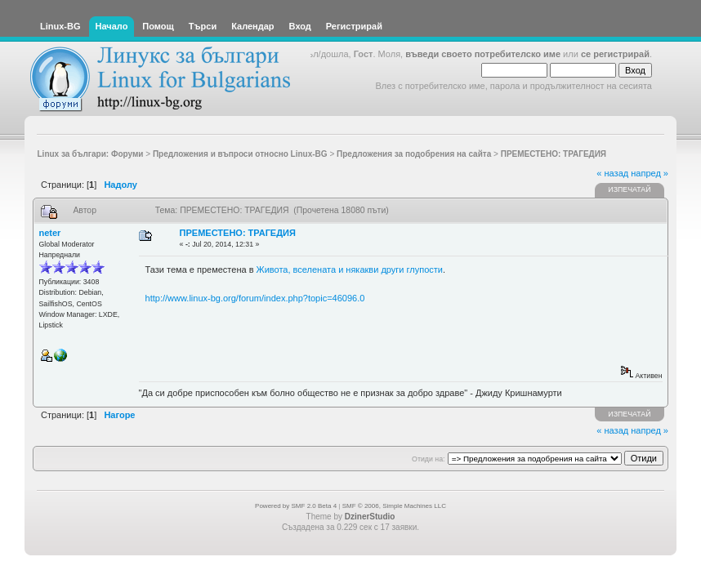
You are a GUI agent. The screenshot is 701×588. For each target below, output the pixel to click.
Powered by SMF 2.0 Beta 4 (296, 506)
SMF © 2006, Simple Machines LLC (394, 506)
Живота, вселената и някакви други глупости (350, 269)
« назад (612, 173)
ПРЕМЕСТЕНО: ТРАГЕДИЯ (238, 233)
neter (50, 233)
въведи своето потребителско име (483, 54)
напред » (650, 173)
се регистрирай (615, 54)
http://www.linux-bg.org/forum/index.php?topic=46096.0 (255, 298)
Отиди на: (428, 459)
